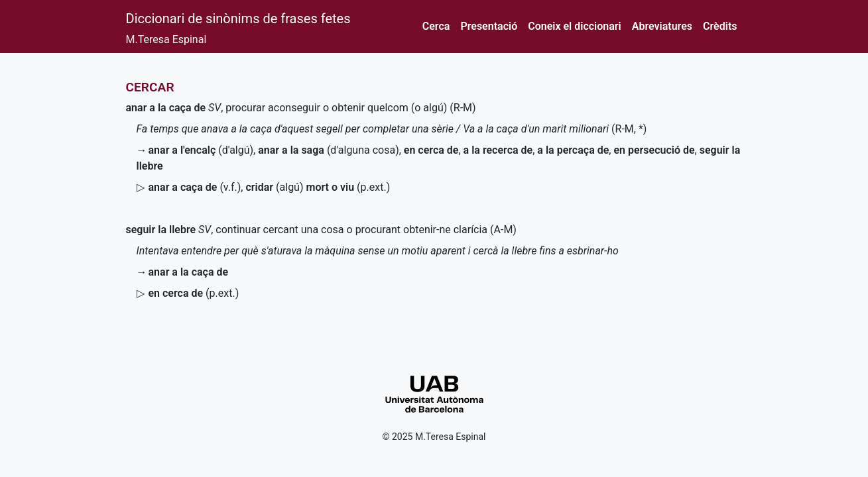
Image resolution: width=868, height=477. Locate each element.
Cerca (436, 26)
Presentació (489, 26)
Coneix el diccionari (575, 26)
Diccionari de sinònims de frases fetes (238, 19)
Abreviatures (662, 26)
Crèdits (720, 26)
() (194, 293)
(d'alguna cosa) (329, 150)
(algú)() (318, 187)
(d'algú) (201, 150)
